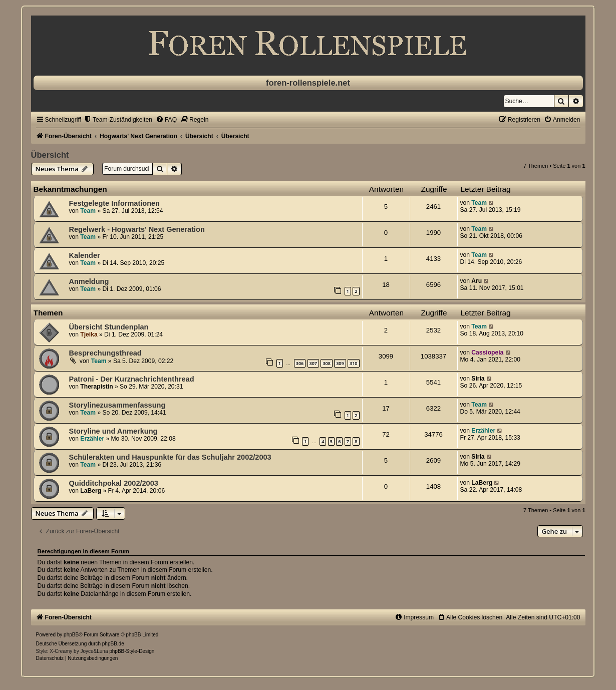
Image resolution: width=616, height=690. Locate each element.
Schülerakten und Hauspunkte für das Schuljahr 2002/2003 (170, 457)
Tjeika (89, 334)
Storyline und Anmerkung (113, 431)
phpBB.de (113, 644)
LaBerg (91, 491)
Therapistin (96, 387)
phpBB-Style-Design (132, 651)
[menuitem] (118, 120)
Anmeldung (89, 281)
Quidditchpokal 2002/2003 (114, 483)
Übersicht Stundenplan (109, 327)
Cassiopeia (487, 353)
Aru (477, 281)
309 (340, 363)
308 (326, 363)
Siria (478, 379)
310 (353, 363)
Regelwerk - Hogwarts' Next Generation (137, 229)
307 (313, 363)
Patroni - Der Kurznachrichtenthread (132, 379)
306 (300, 363)
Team (88, 211)
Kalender (85, 255)
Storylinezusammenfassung (117, 405)
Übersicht (50, 155)
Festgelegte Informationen (114, 203)
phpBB (71, 635)
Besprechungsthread (105, 353)
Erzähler (92, 439)
